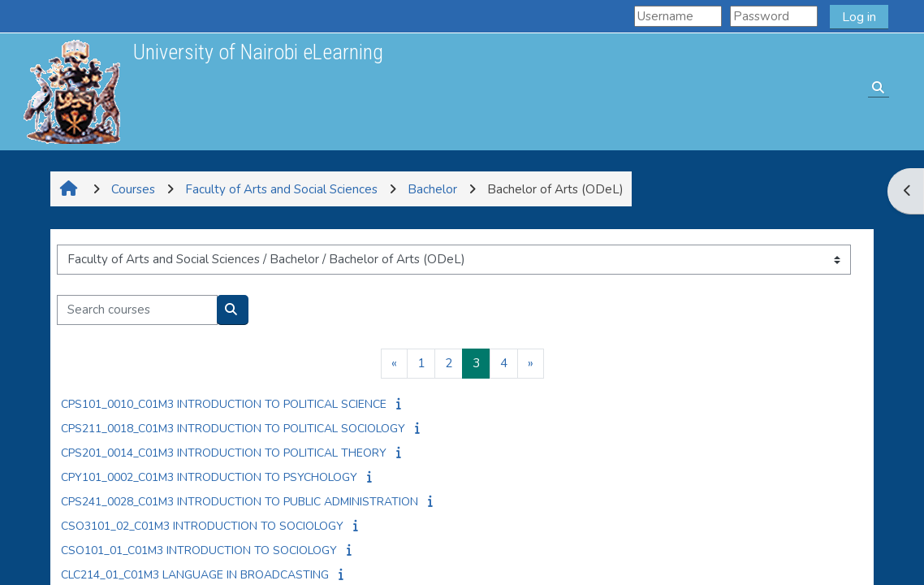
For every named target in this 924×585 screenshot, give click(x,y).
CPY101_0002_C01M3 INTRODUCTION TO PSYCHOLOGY (209, 477)
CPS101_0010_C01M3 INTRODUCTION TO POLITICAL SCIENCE (224, 404)
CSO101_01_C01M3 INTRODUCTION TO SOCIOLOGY (199, 550)
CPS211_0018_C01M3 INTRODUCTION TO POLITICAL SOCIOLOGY (233, 429)
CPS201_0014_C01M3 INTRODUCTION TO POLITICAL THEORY (224, 453)
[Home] (71, 91)
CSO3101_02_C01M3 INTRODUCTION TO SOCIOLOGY (202, 526)
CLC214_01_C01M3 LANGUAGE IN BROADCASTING (195, 575)
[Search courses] (137, 310)
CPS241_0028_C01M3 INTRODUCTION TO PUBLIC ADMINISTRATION (240, 502)
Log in (859, 17)
